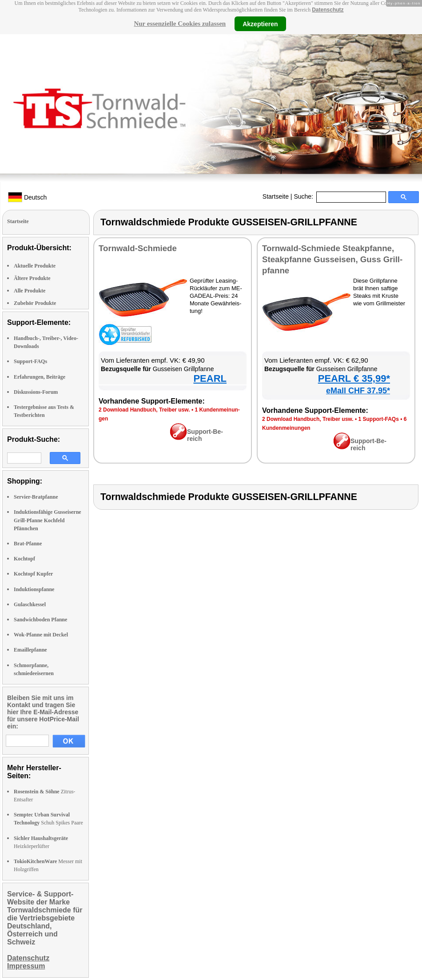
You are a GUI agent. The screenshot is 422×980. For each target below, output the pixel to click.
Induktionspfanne (34, 589)
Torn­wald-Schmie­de (138, 248)
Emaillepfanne (30, 650)
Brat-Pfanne (28, 544)
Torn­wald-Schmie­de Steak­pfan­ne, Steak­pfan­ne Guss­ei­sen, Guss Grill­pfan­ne (332, 259)
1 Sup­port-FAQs (378, 419)
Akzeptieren (260, 24)
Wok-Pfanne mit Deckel (41, 635)
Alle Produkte (30, 291)
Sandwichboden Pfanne (40, 620)
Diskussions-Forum (36, 392)
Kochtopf (24, 559)
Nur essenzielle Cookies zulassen (180, 24)
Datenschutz (328, 10)
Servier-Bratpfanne (36, 497)
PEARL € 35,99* (354, 378)
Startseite (276, 196)
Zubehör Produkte (35, 303)
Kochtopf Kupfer (33, 574)
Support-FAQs (30, 361)
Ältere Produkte (32, 278)
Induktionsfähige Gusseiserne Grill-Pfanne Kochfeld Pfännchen (48, 520)
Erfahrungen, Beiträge (40, 377)
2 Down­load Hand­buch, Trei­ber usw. (144, 410)
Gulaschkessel (30, 604)
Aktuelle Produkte (35, 266)
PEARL (210, 378)
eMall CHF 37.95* (358, 391)
